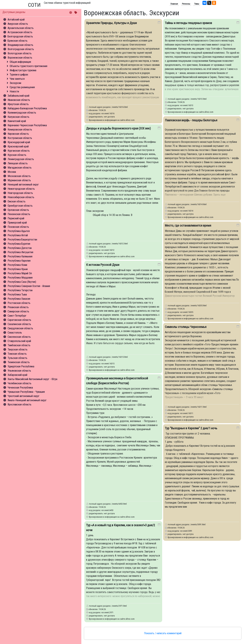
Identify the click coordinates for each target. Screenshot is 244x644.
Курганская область (19, 151)
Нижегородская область (21, 189)
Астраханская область (20, 32)
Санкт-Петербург (17, 316)
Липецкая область (18, 163)
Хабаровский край (17, 375)
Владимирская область (20, 45)
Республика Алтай (18, 235)
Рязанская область (18, 307)
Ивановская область (19, 100)
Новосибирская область (21, 197)
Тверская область (18, 349)
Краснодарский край (19, 142)
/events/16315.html (120, 357)
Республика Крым (18, 269)
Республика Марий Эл (20, 273)
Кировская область (18, 134)
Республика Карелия (19, 261)
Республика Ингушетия (20, 252)
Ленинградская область (21, 159)
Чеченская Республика (20, 388)
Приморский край (17, 223)
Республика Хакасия (19, 299)
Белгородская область (20, 36)
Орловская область (18, 210)
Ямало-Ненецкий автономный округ (27, 400)
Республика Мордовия (20, 278)
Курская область (17, 155)
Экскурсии (15, 83)
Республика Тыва (17, 295)
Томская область (17, 354)
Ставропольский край (19, 341)
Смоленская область (19, 337)
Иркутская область (18, 104)
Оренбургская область (20, 206)
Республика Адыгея (19, 231)
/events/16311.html (198, 407)
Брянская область (18, 41)
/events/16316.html (120, 107)
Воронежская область (20, 58)
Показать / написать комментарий (163, 633)
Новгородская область (20, 193)
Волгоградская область (21, 49)
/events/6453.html (119, 504)
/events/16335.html (198, 306)
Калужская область (18, 117)
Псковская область (18, 227)
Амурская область (18, 24)
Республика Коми (17, 265)
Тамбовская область (19, 345)
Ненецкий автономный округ (23, 185)
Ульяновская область (19, 371)
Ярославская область (19, 404)
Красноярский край (18, 146)
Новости (14, 91)
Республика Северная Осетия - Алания (29, 286)
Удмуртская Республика (21, 366)
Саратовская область (19, 320)
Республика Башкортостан (22, 240)
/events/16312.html (120, 244)
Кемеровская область (20, 130)
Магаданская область (20, 168)
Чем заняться (17, 79)
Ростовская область (19, 303)
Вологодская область (20, 53)
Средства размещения (22, 87)
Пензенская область (19, 214)
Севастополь (15, 333)
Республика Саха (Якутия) (22, 282)
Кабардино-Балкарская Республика (27, 108)
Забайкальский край (18, 96)
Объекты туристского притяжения (28, 66)
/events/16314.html (198, 204)
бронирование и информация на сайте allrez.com (112, 120)
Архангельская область (21, 28)
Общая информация (20, 62)
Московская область (19, 176)
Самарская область (18, 311)
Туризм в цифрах (19, 75)
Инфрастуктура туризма (23, 70)
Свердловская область (20, 328)
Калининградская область (22, 113)
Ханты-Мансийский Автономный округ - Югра (32, 379)
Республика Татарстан (20, 290)
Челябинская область (19, 383)
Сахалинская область (19, 324)
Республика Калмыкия (20, 256)
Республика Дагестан (20, 248)
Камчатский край (17, 121)
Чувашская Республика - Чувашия (26, 392)
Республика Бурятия (19, 244)
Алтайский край (16, 20)
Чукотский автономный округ (24, 396)
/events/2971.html (119, 606)
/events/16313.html (198, 99)
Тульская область (17, 358)
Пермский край (16, 218)
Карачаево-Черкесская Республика (27, 125)
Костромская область (20, 138)
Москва (12, 172)
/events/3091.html (198, 524)
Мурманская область (19, 180)
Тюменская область (19, 362)
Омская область (17, 201)
